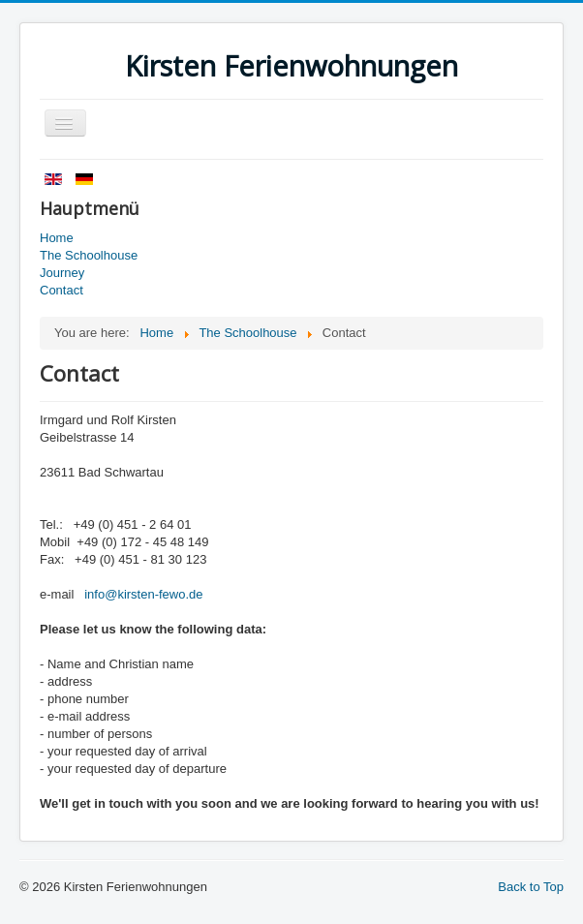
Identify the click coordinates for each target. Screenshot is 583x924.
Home (57, 238)
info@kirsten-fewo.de (143, 594)
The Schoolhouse (89, 255)
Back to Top (531, 887)
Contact (61, 290)
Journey (62, 273)
